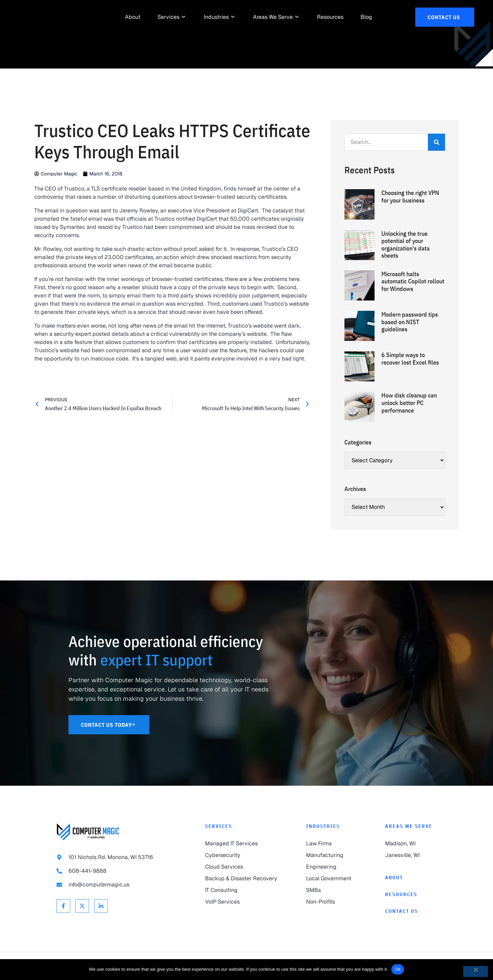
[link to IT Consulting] (242, 890)
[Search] (437, 142)
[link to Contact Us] (445, 17)
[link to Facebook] (63, 906)
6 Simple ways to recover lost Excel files (410, 359)
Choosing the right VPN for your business (410, 197)
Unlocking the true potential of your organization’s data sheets (406, 245)
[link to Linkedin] (101, 906)
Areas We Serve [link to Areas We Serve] (409, 826)
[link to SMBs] (332, 890)
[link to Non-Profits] (332, 902)
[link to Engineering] (332, 867)
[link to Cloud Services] (242, 867)
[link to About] (133, 17)
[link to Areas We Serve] (273, 17)
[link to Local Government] (332, 879)
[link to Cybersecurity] (242, 855)
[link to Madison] (411, 844)
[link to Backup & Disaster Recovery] (242, 879)
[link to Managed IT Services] (242, 844)
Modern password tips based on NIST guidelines (410, 322)
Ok (398, 969)
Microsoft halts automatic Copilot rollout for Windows (413, 281)
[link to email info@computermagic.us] (117, 885)
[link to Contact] (411, 911)
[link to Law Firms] (332, 844)
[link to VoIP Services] (242, 902)
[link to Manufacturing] (332, 855)
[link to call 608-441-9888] (117, 871)
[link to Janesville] (411, 855)
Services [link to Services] (219, 826)
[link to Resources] (330, 17)
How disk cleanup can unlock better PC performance (409, 403)
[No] (476, 971)
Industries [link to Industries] (323, 826)
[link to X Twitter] (82, 906)
